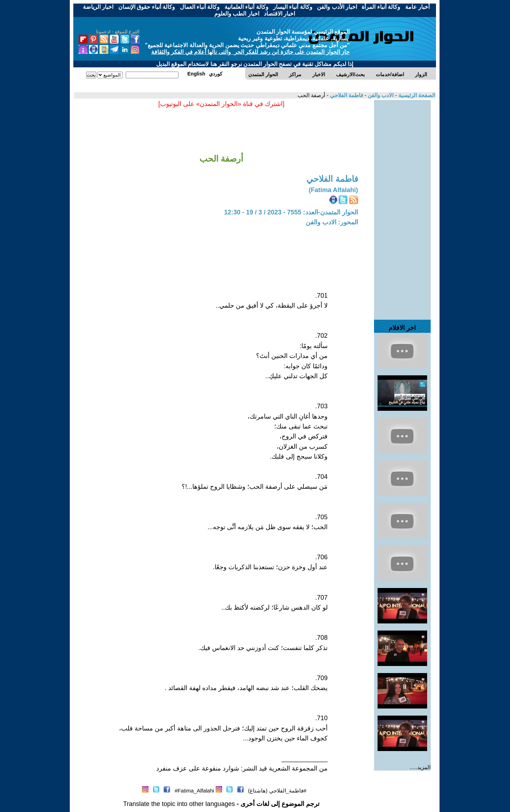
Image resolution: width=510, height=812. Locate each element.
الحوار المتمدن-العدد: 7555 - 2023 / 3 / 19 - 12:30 (291, 212)
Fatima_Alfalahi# (194, 791)
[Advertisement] (402, 206)
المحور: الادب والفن (332, 222)
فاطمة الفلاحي (346, 95)
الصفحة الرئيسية (416, 95)
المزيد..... (420, 767)
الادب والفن (380, 95)
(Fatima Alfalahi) (333, 190)
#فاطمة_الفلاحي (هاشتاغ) (277, 791)
